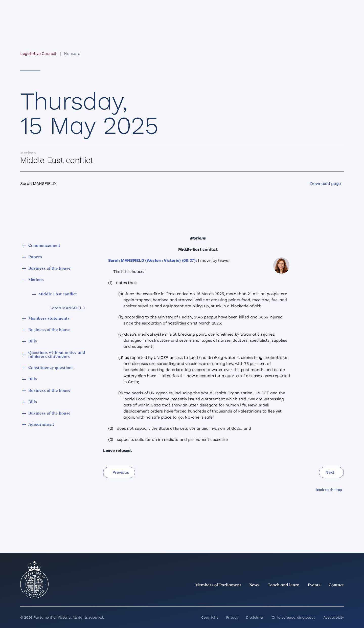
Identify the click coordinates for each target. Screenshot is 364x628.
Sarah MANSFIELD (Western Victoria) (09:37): (152, 260)
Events (314, 585)
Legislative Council (38, 53)
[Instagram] (307, 596)
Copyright (209, 617)
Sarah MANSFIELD (67, 308)
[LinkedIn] (296, 596)
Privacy (232, 617)
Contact (336, 585)
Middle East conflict (58, 294)
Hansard (72, 53)
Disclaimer (255, 617)
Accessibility (334, 617)
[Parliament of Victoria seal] (34, 580)
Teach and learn (284, 585)
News (254, 585)
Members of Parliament (218, 585)
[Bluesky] (341, 596)
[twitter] (285, 596)
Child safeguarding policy (293, 617)
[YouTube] (330, 596)
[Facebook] (318, 596)
